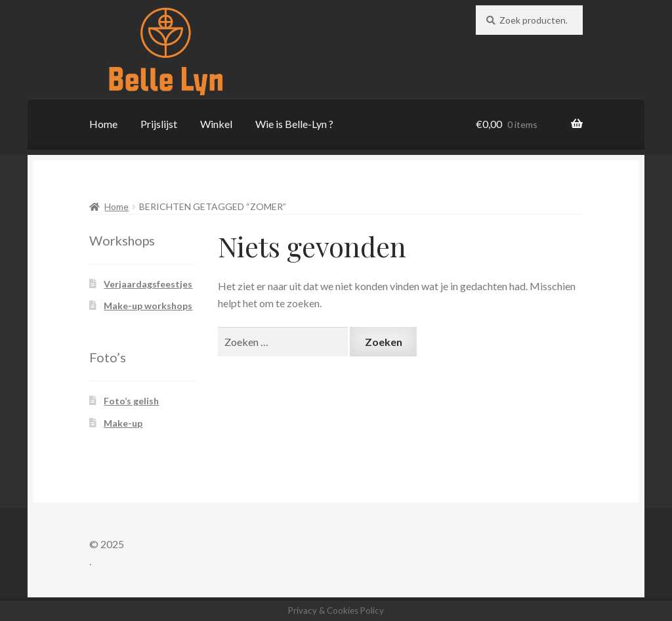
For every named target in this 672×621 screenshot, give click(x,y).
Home (103, 124)
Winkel (216, 124)
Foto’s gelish (131, 401)
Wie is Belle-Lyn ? (294, 124)
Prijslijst (159, 124)
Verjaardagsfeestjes (148, 284)
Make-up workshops (148, 306)
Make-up (123, 423)
